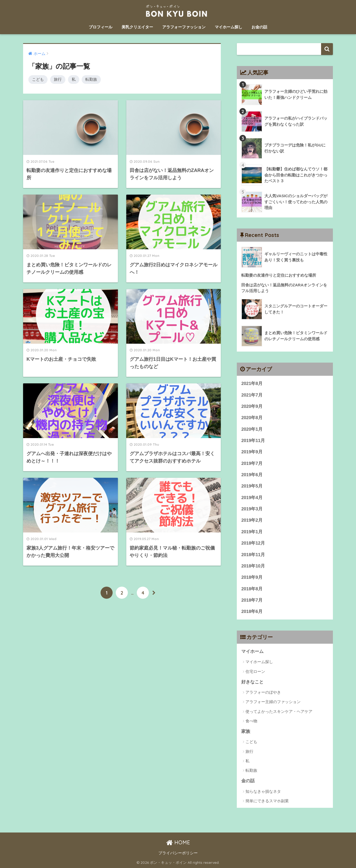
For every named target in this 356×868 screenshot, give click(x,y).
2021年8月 (252, 384)
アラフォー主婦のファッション (273, 702)
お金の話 (259, 27)
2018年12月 (253, 543)
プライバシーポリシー (178, 853)
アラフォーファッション (184, 27)
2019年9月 (252, 452)
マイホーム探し (229, 27)
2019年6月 (252, 475)
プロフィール (101, 27)
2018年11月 (253, 555)
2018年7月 (252, 600)
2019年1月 (252, 532)
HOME (178, 842)
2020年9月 (252, 406)
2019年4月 (252, 498)
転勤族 (91, 79)
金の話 (248, 781)
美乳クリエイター (137, 27)
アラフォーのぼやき (263, 692)
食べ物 (251, 721)
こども (38, 79)
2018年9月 (252, 577)
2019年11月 (253, 441)
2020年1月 (252, 429)
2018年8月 (252, 589)
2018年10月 (253, 566)
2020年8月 (252, 418)
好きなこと (252, 682)
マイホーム (252, 651)
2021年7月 (252, 395)
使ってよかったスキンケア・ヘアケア (279, 711)
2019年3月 (252, 509)
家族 (246, 731)
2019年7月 (252, 463)
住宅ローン (255, 671)
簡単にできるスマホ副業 (267, 801)
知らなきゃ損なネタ (263, 791)
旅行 (58, 79)
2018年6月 (252, 611)
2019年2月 (252, 520)
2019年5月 (252, 486)
